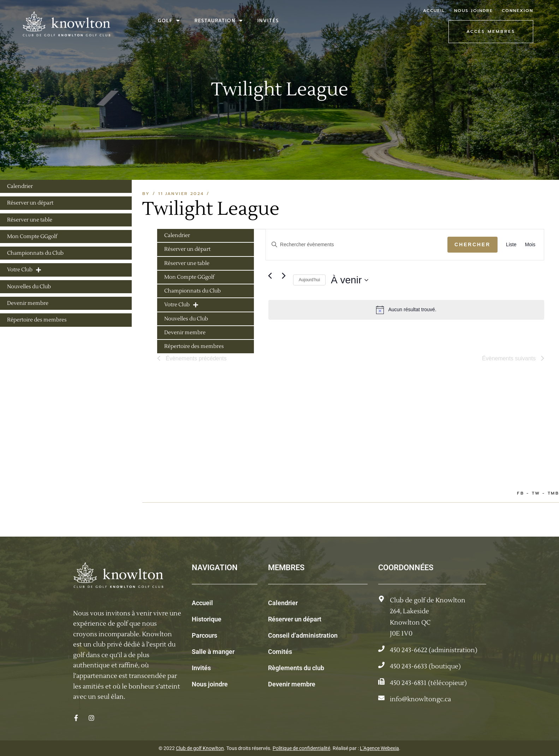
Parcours (204, 635)
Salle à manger (213, 652)
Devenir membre (292, 684)
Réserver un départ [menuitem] (187, 249)
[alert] (406, 310)
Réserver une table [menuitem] (187, 263)
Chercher (472, 244)
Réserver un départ (295, 619)
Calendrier (283, 603)
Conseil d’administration (303, 635)
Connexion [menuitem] (518, 11)
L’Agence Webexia (379, 748)
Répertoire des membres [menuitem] (194, 346)
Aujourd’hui (309, 280)
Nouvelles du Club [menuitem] (186, 319)
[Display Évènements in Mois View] (530, 245)
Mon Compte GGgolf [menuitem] (189, 277)
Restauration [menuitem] (219, 21)
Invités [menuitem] (268, 21)
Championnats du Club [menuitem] (192, 291)
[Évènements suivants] (284, 276)
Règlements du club (296, 668)
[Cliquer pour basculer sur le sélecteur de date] (350, 280)
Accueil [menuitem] (434, 11)
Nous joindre (210, 684)
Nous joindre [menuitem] (474, 11)
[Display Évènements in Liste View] (511, 245)
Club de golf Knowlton (200, 748)
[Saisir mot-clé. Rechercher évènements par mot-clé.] (357, 245)
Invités (201, 668)
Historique (207, 619)
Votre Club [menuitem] (181, 305)
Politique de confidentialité (301, 748)
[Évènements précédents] (270, 276)
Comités (280, 652)
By (146, 194)
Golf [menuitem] (169, 21)
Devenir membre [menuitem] (185, 333)
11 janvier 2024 (181, 194)
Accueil (202, 603)
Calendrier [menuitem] (177, 235)
